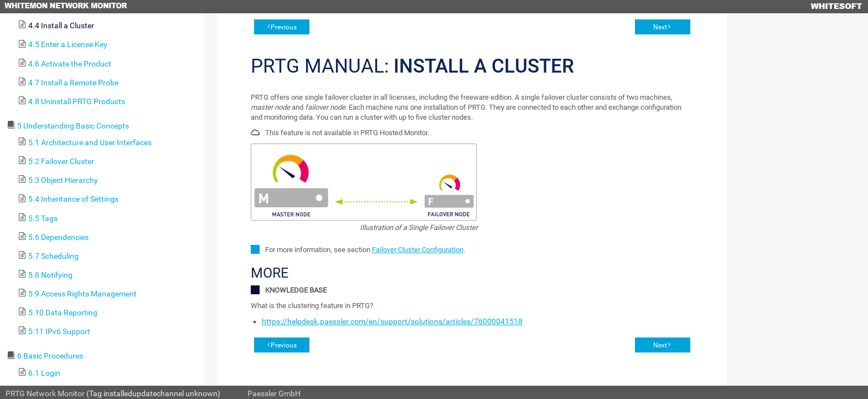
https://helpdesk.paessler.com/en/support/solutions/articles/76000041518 (392, 321)
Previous (284, 27)
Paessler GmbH (274, 393)
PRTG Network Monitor (45, 393)
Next (660, 27)
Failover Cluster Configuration (418, 250)
